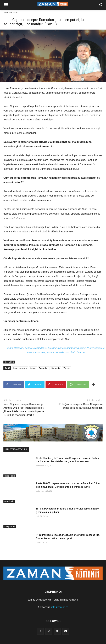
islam (33, 368)
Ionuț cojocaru (20, 368)
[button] (101, 5)
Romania (56, 368)
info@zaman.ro (60, 607)
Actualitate (9, 501)
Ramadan (44, 368)
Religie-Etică (9, 362)
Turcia (66, 368)
